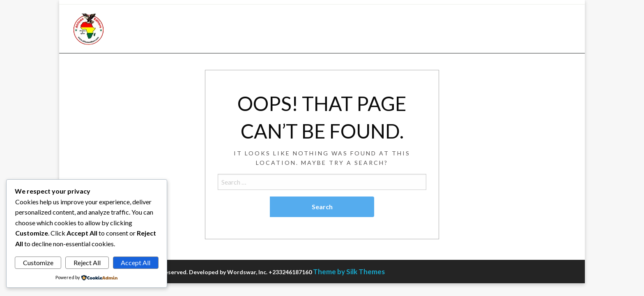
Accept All (136, 262)
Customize (38, 262)
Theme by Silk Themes (349, 272)
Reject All (87, 262)
